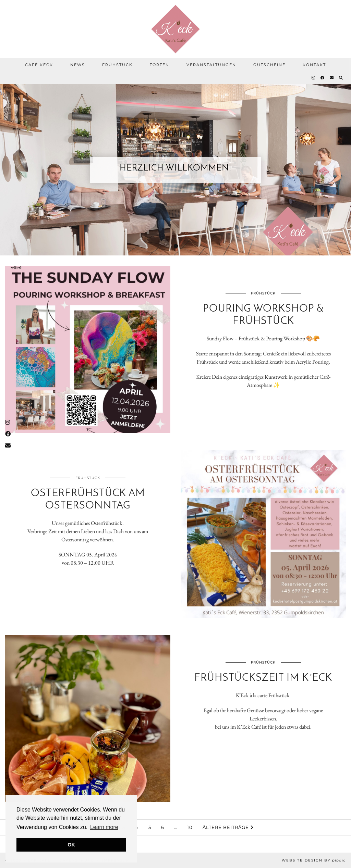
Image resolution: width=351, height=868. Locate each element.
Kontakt (314, 65)
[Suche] (341, 78)
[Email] (332, 78)
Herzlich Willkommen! (175, 168)
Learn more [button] (104, 827)
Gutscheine (269, 65)
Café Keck (39, 65)
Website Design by (314, 860)
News (78, 65)
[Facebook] (323, 78)
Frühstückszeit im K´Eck (263, 678)
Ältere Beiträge (228, 827)
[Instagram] (314, 78)
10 (190, 827)
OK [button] (71, 845)
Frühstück (117, 65)
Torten (160, 65)
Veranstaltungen (211, 65)
